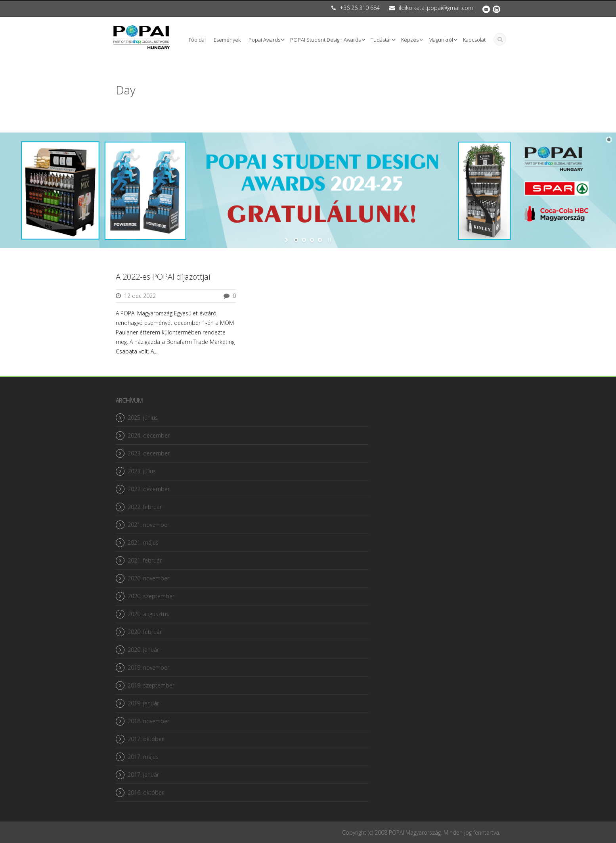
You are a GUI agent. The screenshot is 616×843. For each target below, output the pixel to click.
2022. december (149, 489)
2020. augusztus (148, 614)
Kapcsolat (474, 40)
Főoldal (197, 40)
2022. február (145, 507)
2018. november (148, 721)
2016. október (146, 792)
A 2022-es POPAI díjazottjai (163, 277)
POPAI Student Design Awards (325, 40)
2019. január (143, 703)
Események (227, 40)
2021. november (148, 525)
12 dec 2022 (140, 296)
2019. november (148, 667)
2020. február (145, 632)
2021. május (143, 542)
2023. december (149, 453)
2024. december (149, 435)
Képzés (410, 40)
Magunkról (441, 40)
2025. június (143, 418)
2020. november (148, 578)
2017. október (146, 739)
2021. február (145, 560)
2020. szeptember (151, 596)
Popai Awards (264, 40)
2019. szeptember (151, 685)
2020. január (143, 650)
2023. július (142, 471)
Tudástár (381, 40)
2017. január (143, 775)
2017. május (143, 757)
